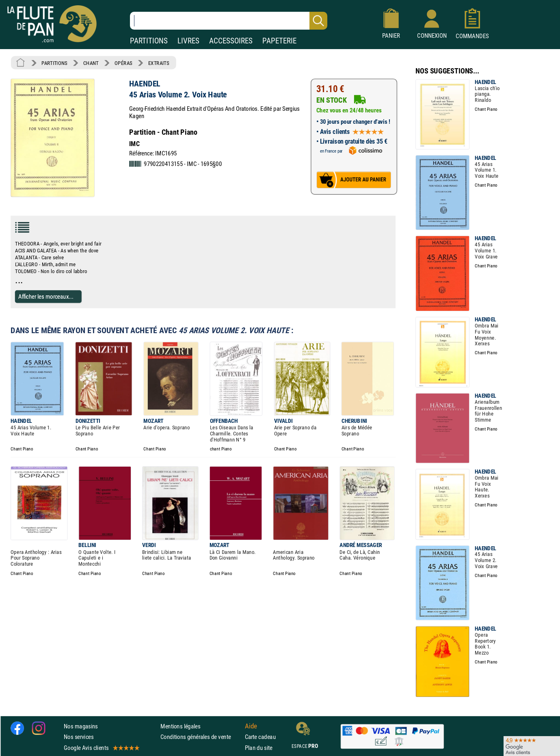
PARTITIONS (149, 41)
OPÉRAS (123, 63)
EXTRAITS (159, 63)
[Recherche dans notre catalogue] (229, 21)
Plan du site (259, 748)
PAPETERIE (279, 41)
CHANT (91, 63)
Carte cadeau (260, 737)
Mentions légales (180, 726)
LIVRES (188, 41)
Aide (251, 726)
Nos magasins (81, 726)
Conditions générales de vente (201, 737)
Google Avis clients (101, 748)
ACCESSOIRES (231, 41)
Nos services (79, 737)
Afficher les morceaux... (46, 296)
